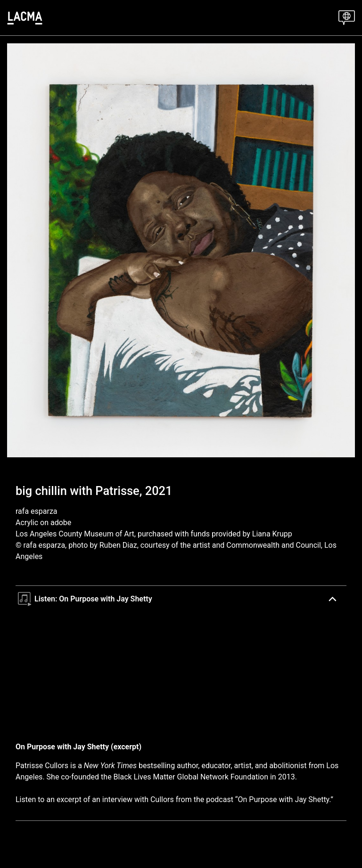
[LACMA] (25, 18)
